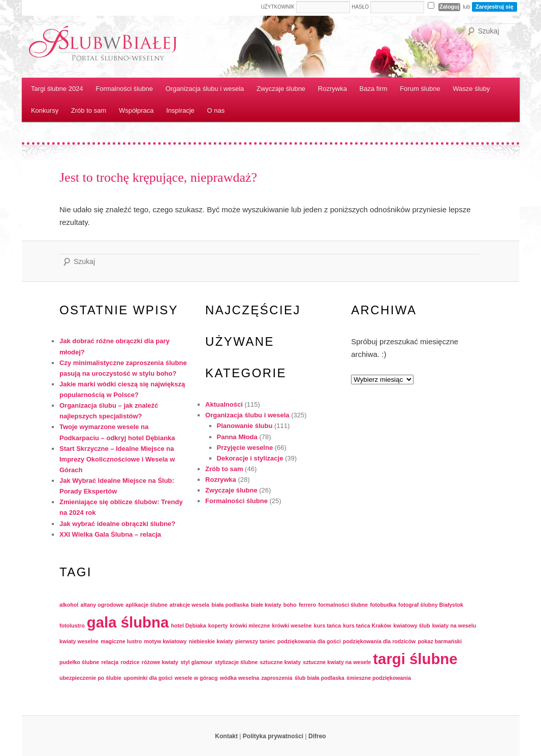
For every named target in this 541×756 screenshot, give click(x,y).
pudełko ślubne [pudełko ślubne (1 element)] (79, 662)
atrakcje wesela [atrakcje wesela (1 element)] (189, 605)
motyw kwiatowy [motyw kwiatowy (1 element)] (165, 641)
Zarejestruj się (495, 7)
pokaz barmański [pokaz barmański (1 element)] (440, 641)
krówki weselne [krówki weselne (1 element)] (292, 626)
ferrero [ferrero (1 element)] (307, 605)
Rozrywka (332, 89)
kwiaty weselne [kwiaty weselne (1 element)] (79, 641)
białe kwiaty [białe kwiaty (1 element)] (266, 605)
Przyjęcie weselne (245, 448)
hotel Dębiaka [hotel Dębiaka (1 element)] (188, 626)
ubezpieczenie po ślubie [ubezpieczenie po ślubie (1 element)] (90, 678)
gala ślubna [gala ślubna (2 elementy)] (128, 622)
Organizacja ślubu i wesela (205, 89)
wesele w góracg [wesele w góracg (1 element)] (196, 678)
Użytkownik (278, 7)
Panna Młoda (237, 437)
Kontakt (226, 736)
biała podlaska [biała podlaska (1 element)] (230, 605)
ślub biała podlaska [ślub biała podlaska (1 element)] (320, 678)
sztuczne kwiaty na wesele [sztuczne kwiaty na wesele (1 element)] (337, 662)
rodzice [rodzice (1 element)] (130, 662)
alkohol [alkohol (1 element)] (69, 605)
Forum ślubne (420, 89)
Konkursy (45, 110)
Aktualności (224, 404)
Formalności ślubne (124, 89)
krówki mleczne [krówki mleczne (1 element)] (250, 626)
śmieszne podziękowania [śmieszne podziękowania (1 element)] (379, 678)
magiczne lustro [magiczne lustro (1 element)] (121, 641)
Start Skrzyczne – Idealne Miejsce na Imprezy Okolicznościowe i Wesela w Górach (117, 459)
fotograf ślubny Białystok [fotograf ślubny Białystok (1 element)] (431, 605)
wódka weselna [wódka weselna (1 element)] (240, 678)
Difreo (317, 736)
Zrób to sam (89, 110)
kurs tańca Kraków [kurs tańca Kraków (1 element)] (367, 626)
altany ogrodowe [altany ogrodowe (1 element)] (102, 605)
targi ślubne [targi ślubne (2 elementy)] (415, 659)
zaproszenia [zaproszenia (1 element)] (277, 678)
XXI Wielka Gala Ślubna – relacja (110, 534)
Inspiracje (180, 110)
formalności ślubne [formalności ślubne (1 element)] (343, 605)
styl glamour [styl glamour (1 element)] (196, 662)
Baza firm (374, 89)
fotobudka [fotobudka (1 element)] (383, 605)
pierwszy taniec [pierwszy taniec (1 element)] (255, 641)
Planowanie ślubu (245, 426)
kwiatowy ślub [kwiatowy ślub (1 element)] (411, 626)
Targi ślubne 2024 (57, 89)
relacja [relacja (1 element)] (110, 662)
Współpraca (136, 110)
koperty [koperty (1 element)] (218, 626)
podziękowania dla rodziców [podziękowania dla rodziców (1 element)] (379, 641)
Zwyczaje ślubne (281, 89)
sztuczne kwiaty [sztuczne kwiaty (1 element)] (281, 662)
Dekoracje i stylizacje (250, 458)
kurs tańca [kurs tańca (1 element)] (327, 626)
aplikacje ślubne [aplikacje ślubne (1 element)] (146, 605)
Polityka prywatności (273, 736)
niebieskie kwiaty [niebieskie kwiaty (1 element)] (211, 641)
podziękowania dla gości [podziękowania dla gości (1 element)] (309, 641)
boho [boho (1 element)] (290, 605)
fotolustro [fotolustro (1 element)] (72, 626)
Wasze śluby (471, 89)
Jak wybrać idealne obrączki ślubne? (117, 524)
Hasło (360, 7)
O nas (216, 110)
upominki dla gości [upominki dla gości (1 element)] (148, 678)
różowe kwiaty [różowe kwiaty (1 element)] (160, 662)
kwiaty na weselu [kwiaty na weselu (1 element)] (454, 626)
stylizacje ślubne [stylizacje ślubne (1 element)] (236, 662)
